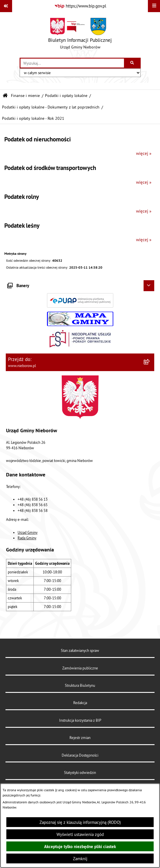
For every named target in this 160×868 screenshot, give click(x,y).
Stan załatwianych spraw (80, 650)
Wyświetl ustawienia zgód (80, 834)
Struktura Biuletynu (80, 685)
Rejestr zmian (80, 738)
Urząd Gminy (28, 532)
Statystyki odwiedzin (80, 772)
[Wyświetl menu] (154, 6)
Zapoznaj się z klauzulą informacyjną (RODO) (80, 822)
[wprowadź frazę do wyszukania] (72, 63)
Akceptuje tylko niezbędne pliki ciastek (80, 847)
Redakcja (80, 703)
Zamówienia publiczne (80, 668)
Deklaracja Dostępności (80, 755)
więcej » (144, 153)
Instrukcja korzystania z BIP (80, 720)
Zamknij (80, 859)
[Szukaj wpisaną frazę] (133, 63)
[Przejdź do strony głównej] (80, 35)
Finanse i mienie (25, 96)
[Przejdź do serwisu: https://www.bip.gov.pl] (80, 6)
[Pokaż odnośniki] (6, 6)
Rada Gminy (27, 538)
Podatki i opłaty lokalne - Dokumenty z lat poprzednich (51, 107)
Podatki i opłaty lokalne (66, 96)
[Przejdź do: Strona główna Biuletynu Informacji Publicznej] (5, 96)
